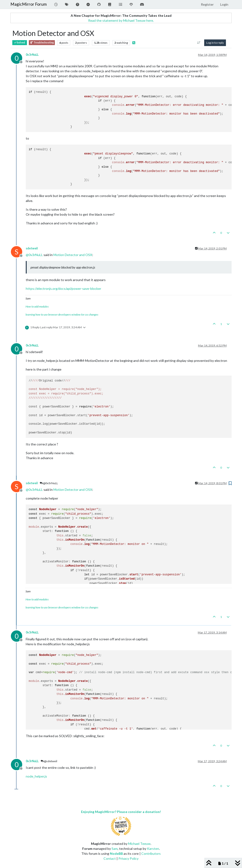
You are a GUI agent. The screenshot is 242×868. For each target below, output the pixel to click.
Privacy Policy (128, 858)
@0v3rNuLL (49, 483)
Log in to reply (215, 43)
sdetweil (32, 248)
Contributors (151, 853)
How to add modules (37, 306)
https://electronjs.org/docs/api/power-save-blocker (63, 289)
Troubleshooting (42, 43)
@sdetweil (49, 761)
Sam (115, 849)
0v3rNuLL (32, 55)
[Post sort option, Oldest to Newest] (199, 43)
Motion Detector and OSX (73, 255)
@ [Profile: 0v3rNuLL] (34, 255)
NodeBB (116, 853)
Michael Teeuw (139, 844)
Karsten (153, 849)
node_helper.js (36, 776)
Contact (110, 858)
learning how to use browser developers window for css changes (62, 314)
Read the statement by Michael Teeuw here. (121, 20)
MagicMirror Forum (29, 4)
